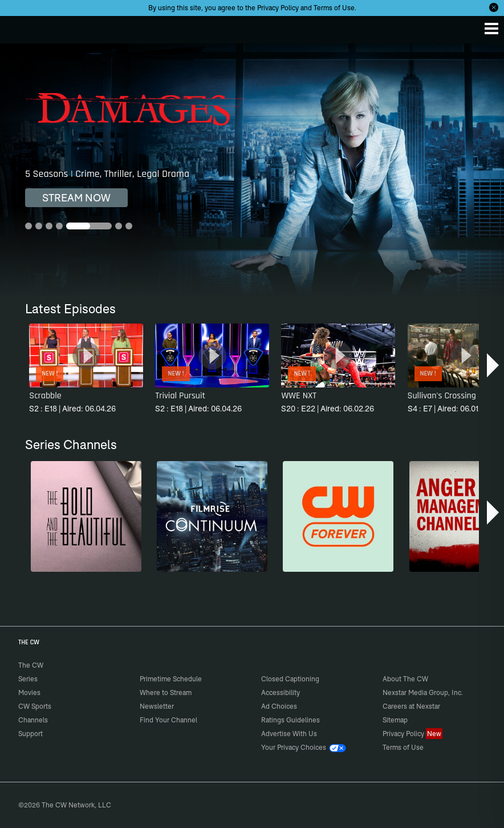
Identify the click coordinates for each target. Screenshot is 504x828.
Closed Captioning (290, 679)
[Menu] (491, 29)
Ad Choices (279, 706)
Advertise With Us (289, 734)
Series (28, 679)
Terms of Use (334, 8)
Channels (33, 720)
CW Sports (35, 706)
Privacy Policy (278, 8)
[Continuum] (212, 516)
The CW (20, 27)
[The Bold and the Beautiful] (86, 516)
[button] (494, 365)
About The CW (405, 679)
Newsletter (157, 706)
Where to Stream (166, 692)
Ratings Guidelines (290, 720)
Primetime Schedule (171, 679)
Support (31, 734)
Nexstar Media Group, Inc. (423, 692)
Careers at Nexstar (411, 706)
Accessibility (281, 692)
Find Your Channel (168, 720)
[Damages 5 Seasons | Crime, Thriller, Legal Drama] (252, 169)
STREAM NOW (76, 198)
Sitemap (395, 720)
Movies (29, 692)
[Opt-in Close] (494, 7)
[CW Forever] (338, 516)
